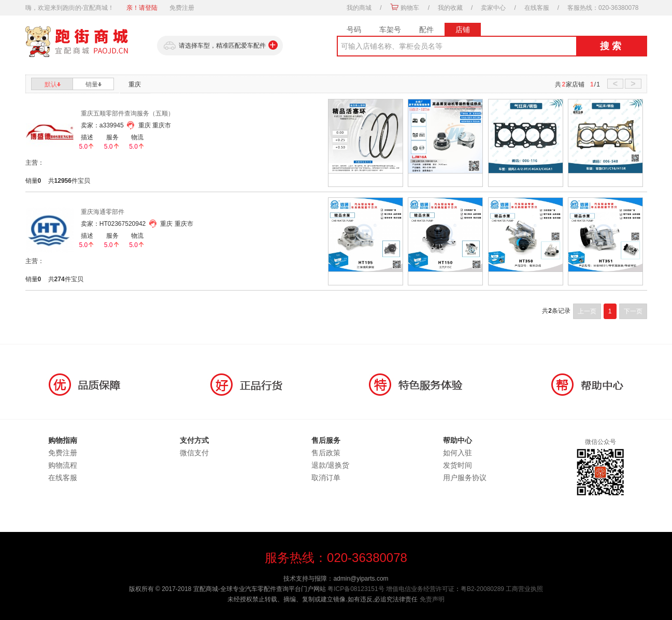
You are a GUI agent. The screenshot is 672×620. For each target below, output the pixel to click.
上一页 (587, 311)
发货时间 (457, 465)
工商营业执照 (524, 589)
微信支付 (194, 453)
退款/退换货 (331, 465)
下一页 (633, 311)
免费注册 (182, 8)
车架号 (390, 30)
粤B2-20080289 (482, 589)
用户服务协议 (465, 478)
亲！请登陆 (142, 8)
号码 (354, 30)
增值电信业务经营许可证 (420, 589)
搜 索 (611, 46)
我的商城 (359, 8)
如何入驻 (457, 453)
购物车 (410, 8)
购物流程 (63, 465)
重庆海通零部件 (103, 212)
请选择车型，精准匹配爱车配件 (220, 46)
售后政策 (326, 453)
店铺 (463, 30)
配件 (426, 30)
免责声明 (432, 599)
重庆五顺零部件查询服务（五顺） (127, 113)
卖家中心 (493, 8)
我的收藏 (450, 8)
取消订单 (326, 478)
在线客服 (537, 8)
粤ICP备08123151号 (356, 589)
